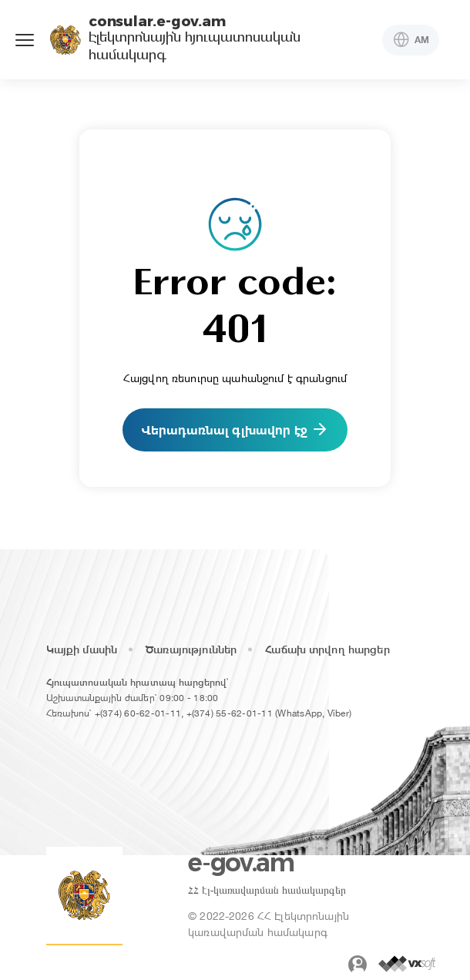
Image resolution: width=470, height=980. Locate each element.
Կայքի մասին (82, 649)
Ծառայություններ (191, 649)
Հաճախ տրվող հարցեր (327, 649)
